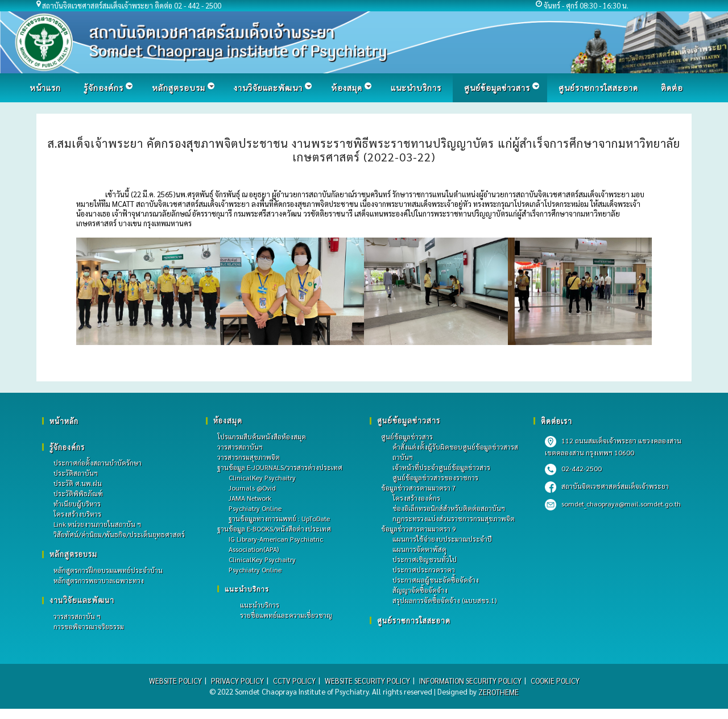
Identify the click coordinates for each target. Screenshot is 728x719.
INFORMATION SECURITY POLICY (471, 681)
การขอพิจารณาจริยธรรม (89, 627)
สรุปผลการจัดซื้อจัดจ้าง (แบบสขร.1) (444, 600)
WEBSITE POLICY (173, 681)
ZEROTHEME (499, 692)
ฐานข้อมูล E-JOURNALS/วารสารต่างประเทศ (280, 467)
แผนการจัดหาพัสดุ (419, 549)
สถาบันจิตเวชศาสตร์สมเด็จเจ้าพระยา (607, 486)
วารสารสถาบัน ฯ (77, 617)
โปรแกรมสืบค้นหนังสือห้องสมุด (262, 437)
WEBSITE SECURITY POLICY (367, 681)
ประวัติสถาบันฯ (76, 473)
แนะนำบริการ (247, 589)
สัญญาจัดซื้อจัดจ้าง (420, 590)
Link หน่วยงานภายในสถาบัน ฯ (97, 525)
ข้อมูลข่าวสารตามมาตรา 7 (419, 488)
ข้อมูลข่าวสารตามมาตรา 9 (419, 529)
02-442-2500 (573, 468)
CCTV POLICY (293, 681)
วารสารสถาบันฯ (240, 447)
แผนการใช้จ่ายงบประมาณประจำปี (442, 539)
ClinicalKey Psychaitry (262, 477)
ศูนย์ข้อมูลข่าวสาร (407, 437)
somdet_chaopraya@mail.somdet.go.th (613, 504)
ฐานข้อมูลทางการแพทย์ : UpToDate (279, 518)
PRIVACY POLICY (235, 681)
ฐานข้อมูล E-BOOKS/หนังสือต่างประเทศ (274, 529)
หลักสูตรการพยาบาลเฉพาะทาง (99, 581)
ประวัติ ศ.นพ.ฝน (78, 484)
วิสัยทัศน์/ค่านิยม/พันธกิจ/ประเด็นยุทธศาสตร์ (119, 535)
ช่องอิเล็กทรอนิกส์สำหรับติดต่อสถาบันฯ (449, 508)
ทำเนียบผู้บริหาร (77, 504)
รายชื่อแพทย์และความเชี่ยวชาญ (286, 615)
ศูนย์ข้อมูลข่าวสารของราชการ (435, 477)
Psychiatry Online (255, 508)
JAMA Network (250, 498)
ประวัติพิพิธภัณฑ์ (78, 494)
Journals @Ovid (252, 488)
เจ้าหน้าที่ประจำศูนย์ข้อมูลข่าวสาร (441, 467)
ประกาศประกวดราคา (424, 570)
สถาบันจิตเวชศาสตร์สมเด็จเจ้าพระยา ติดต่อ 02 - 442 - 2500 (133, 5)
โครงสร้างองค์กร (416, 498)
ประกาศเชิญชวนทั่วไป (425, 559)
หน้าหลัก (64, 421)
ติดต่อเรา (557, 421)
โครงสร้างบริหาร (77, 514)
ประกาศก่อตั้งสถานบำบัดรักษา (98, 463)
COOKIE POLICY (557, 681)
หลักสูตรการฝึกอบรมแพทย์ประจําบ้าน (108, 571)
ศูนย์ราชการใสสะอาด (414, 620)
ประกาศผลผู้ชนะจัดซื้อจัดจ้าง (436, 580)
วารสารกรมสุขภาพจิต (249, 457)
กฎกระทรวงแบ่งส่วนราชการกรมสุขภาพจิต (454, 518)
